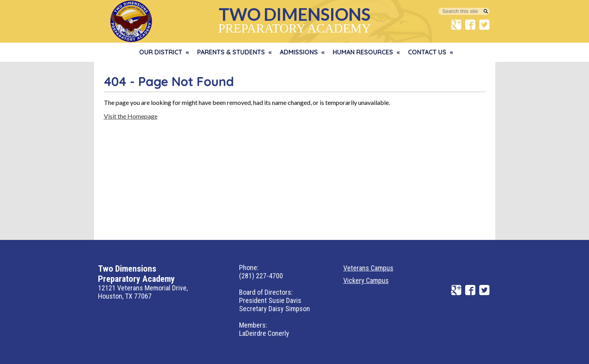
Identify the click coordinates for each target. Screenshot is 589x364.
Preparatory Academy (294, 19)
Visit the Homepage (131, 116)
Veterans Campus (368, 268)
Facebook (470, 25)
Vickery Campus (366, 280)
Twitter (484, 25)
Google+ (456, 25)
